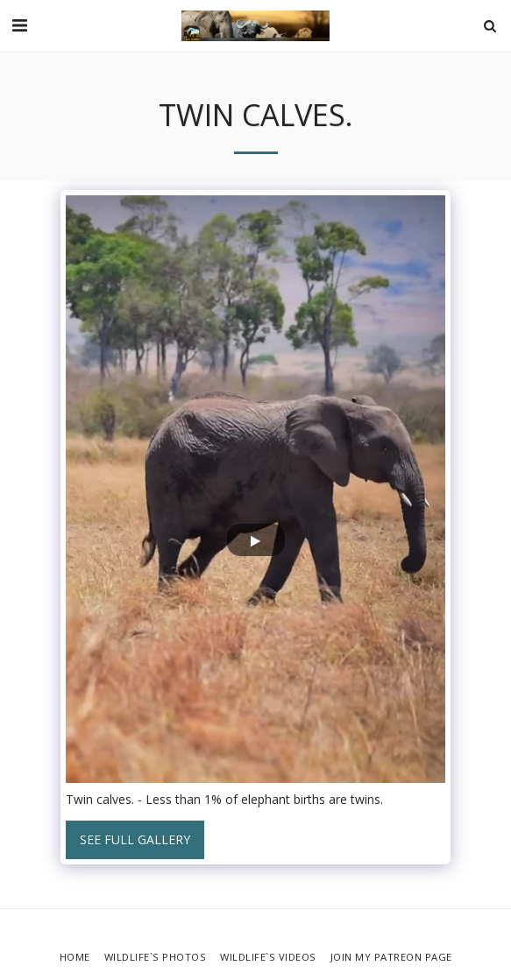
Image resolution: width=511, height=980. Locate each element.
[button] (19, 25)
